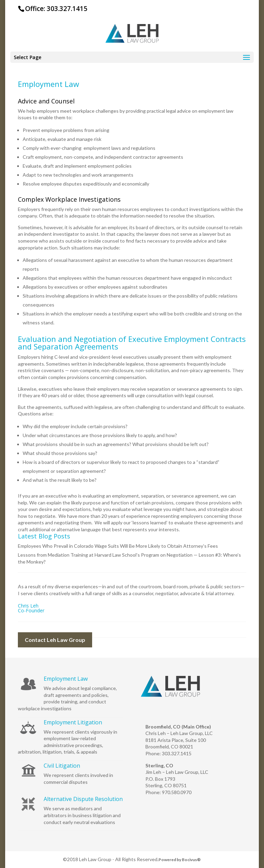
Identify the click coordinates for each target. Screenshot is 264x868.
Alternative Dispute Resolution (83, 799)
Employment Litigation (73, 722)
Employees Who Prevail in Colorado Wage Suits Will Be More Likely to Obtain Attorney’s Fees (118, 546)
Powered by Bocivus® (180, 860)
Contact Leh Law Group (55, 640)
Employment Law (66, 679)
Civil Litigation (62, 766)
